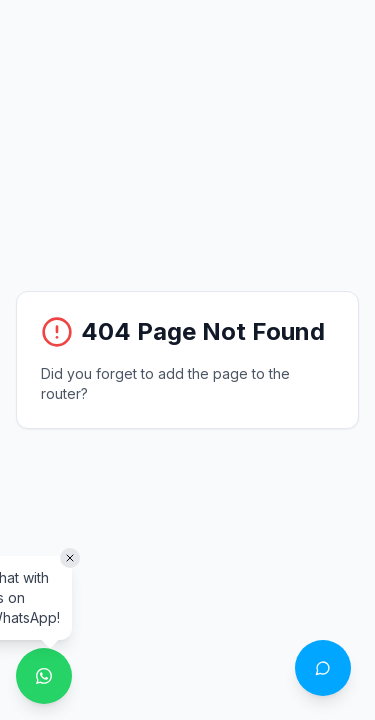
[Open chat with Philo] (323, 668)
